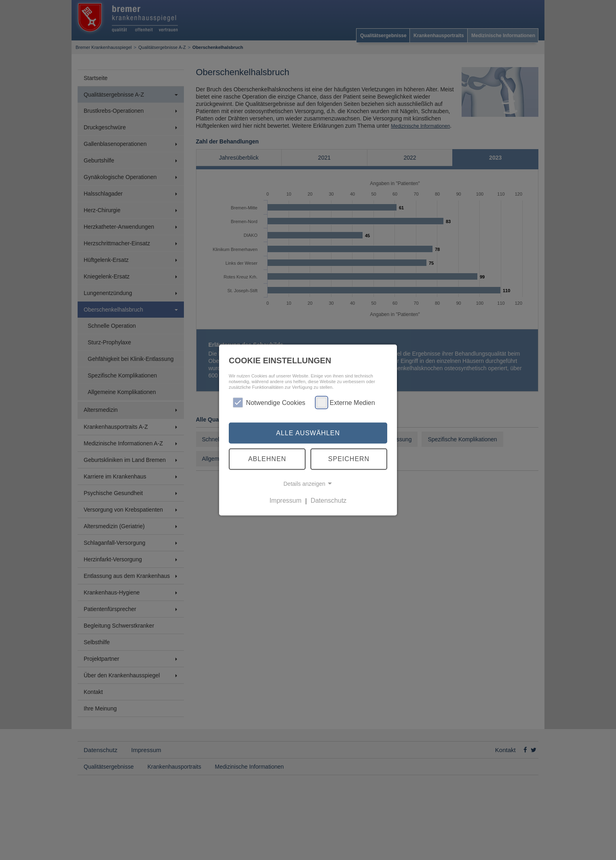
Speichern (349, 459)
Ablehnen (267, 459)
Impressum (286, 501)
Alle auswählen (308, 433)
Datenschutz (328, 501)
